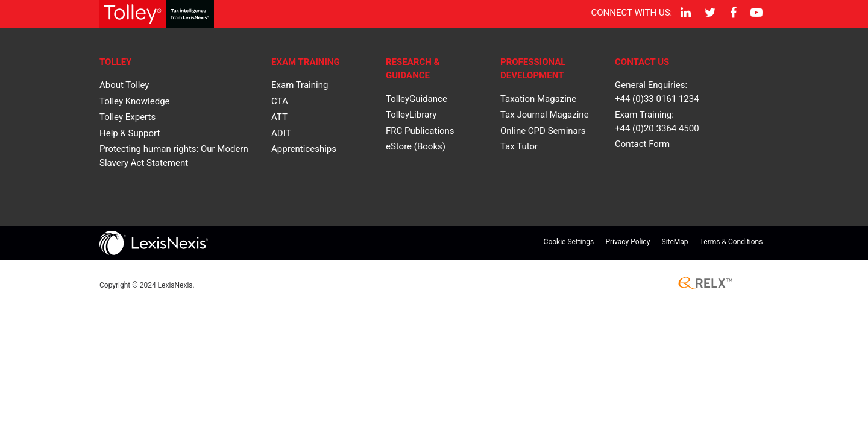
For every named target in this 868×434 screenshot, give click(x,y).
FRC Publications (420, 131)
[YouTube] (756, 13)
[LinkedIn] (684, 13)
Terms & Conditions (731, 242)
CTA (280, 101)
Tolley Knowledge (135, 101)
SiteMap (675, 242)
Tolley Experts (127, 117)
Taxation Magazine (538, 99)
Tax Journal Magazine (545, 115)
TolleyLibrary (411, 115)
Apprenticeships (304, 149)
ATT (279, 117)
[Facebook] (732, 13)
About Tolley (124, 85)
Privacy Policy (627, 242)
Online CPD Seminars (543, 131)
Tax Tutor (519, 146)
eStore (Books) (416, 146)
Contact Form (642, 144)
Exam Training (300, 85)
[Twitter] (709, 13)
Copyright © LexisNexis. (147, 285)
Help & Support (130, 133)
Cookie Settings (569, 242)
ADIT (281, 133)
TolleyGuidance (417, 99)
